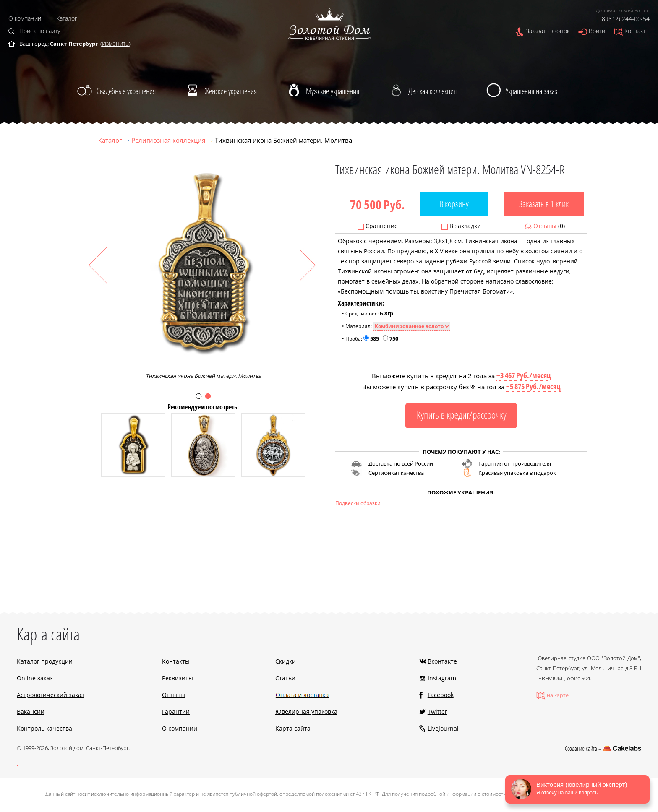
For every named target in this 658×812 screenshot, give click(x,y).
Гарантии (176, 712)
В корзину (454, 204)
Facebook (441, 695)
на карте (558, 695)
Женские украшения (231, 91)
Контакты (637, 31)
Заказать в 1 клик (544, 204)
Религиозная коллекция (168, 140)
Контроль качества (44, 728)
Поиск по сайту (40, 31)
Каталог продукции (45, 661)
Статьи (285, 678)
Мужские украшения (333, 91)
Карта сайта (293, 728)
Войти (597, 31)
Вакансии (31, 712)
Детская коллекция (432, 91)
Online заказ (35, 678)
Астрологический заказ (51, 695)
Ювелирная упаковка (306, 712)
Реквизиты (178, 678)
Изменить (115, 43)
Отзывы (545, 226)
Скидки (286, 661)
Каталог (67, 18)
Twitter (437, 712)
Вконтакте (442, 661)
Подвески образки (358, 503)
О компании (25, 18)
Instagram (442, 678)
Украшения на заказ (531, 91)
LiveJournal (443, 728)
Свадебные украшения (126, 91)
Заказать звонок (548, 31)
